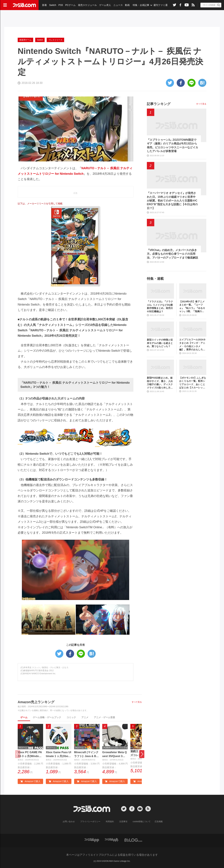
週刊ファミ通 (161, 5)
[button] (142, 754)
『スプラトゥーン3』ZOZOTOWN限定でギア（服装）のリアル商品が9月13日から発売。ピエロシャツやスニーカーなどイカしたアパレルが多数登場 (172, 145)
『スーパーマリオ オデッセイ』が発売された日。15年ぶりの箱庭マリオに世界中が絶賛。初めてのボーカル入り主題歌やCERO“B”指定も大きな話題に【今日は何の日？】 (172, 201)
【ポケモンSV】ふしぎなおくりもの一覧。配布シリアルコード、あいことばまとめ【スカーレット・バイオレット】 (193, 383)
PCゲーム (70, 5)
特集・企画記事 (141, 5)
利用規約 (110, 822)
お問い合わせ (69, 822)
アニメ (85, 717)
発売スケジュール (87, 5)
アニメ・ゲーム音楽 (104, 717)
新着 (44, 5)
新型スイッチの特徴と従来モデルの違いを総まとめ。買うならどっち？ (160, 343)
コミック (71, 717)
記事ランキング (159, 104)
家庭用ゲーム (25, 40)
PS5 (61, 5)
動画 (127, 5)
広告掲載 (159, 822)
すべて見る (137, 702)
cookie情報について (142, 822)
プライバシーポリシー (90, 822)
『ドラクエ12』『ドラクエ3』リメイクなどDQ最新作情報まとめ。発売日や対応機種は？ (160, 306)
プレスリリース (55, 40)
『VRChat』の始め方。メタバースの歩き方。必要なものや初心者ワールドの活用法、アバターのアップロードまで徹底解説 (172, 254)
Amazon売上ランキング (36, 702)
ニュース (118, 5)
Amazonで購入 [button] (30, 781)
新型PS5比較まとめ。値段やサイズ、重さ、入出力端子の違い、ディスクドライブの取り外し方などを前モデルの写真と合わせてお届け (160, 383)
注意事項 (123, 822)
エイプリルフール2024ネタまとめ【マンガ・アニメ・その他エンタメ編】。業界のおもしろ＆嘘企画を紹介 (192, 345)
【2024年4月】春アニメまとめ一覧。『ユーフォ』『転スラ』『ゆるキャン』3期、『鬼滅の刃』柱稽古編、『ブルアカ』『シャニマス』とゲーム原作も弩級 (192, 307)
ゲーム (24, 717)
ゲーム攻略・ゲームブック (47, 717)
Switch (53, 5)
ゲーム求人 (105, 5)
